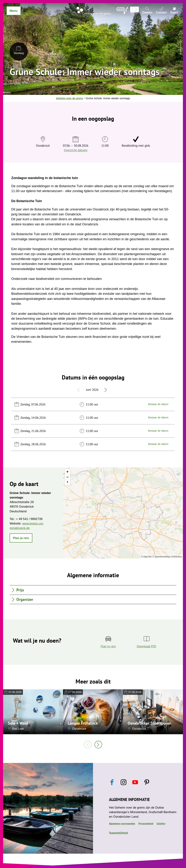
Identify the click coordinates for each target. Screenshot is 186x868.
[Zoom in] (67, 472)
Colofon (161, 823)
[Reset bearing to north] (67, 482)
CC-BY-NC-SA (61, 716)
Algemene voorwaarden (122, 823)
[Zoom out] (67, 477)
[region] (123, 513)
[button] (21, 538)
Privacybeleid (146, 823)
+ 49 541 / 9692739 (29, 519)
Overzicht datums (76, 150)
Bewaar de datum (158, 404)
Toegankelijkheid (118, 833)
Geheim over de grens (69, 98)
